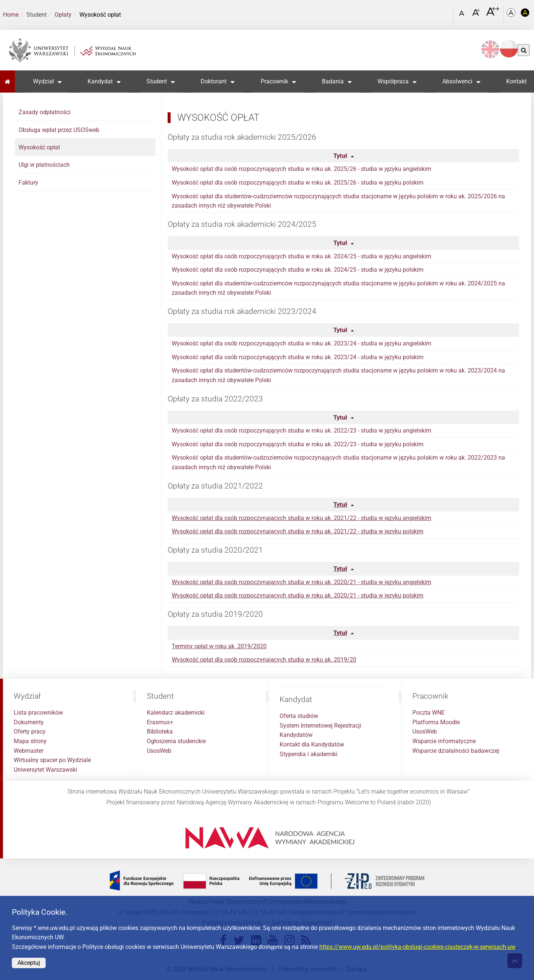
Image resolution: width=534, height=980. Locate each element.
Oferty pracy (30, 731)
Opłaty (63, 15)
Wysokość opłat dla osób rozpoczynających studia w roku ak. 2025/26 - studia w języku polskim (298, 183)
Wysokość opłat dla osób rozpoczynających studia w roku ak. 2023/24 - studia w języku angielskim (301, 343)
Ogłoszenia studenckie (176, 741)
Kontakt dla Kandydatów (312, 744)
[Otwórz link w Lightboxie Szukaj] (445, 12)
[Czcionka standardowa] (463, 15)
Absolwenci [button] (457, 81)
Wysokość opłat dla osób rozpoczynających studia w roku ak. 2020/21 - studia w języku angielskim (301, 582)
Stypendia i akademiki (309, 754)
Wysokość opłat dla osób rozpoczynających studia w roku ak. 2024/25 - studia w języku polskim (298, 270)
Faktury (28, 183)
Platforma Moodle (436, 722)
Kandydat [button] (100, 81)
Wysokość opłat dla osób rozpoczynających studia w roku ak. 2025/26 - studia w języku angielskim (301, 169)
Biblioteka (160, 731)
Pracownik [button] (274, 81)
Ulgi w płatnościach (44, 165)
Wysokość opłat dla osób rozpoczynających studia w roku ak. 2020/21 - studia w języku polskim (298, 595)
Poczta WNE (428, 713)
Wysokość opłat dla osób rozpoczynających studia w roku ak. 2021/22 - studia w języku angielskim (301, 518)
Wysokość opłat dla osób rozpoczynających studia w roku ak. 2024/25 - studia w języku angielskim (301, 256)
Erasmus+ (160, 722)
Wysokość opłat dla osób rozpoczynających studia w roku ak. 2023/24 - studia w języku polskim (298, 357)
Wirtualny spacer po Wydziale (52, 760)
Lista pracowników (38, 713)
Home (11, 15)
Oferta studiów (299, 716)
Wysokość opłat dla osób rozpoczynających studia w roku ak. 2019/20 (264, 660)
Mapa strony (30, 741)
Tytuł (340, 156)
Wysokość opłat (39, 147)
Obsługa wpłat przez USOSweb (59, 130)
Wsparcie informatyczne (444, 741)
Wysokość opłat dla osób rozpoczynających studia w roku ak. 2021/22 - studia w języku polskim (298, 531)
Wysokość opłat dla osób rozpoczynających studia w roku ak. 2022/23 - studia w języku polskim (298, 444)
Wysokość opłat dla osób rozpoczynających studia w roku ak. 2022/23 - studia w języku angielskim (301, 431)
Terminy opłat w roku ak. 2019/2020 (219, 646)
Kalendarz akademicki (176, 713)
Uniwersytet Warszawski (45, 770)
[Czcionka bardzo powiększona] (493, 14)
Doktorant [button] (214, 81)
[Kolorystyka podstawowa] (512, 15)
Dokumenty (29, 722)
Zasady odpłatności (44, 112)
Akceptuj (29, 963)
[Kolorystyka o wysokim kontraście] (525, 15)
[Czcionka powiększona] (477, 15)
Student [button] (157, 81)
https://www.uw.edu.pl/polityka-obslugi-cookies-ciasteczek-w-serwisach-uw (417, 947)
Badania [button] (333, 81)
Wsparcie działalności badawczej (456, 751)
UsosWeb (159, 751)
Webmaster (29, 751)
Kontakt (516, 81)
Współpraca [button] (393, 81)
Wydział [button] (43, 81)
